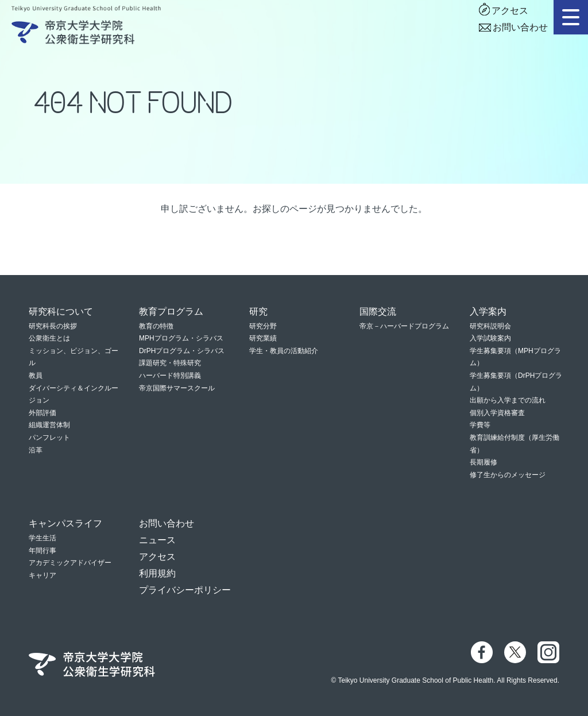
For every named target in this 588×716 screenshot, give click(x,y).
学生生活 (42, 538)
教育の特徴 (156, 326)
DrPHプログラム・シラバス (182, 351)
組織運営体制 (49, 425)
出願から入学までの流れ (508, 400)
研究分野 (263, 326)
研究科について (61, 311)
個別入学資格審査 (497, 413)
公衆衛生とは (49, 338)
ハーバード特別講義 (170, 376)
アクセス (510, 11)
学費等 (480, 425)
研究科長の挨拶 (53, 326)
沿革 (36, 450)
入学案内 (488, 311)
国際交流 (378, 311)
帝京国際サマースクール (177, 388)
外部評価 (42, 413)
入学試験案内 (490, 338)
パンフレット (49, 438)
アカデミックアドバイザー (70, 563)
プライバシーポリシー (185, 590)
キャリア (42, 575)
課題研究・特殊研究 (170, 363)
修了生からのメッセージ (508, 475)
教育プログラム (171, 311)
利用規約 (157, 573)
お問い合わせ (520, 27)
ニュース (157, 540)
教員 (36, 376)
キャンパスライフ (65, 523)
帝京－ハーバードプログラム (404, 326)
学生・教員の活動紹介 (284, 351)
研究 (258, 311)
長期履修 (483, 462)
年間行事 (42, 551)
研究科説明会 (490, 326)
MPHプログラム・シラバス (181, 338)
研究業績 (263, 338)
